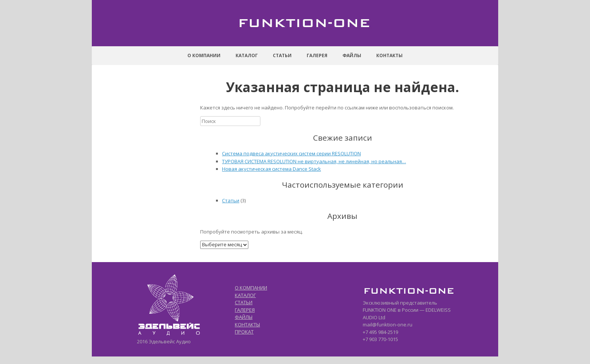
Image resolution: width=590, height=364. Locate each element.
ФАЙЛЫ (244, 317)
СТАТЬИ (244, 302)
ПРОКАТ (244, 332)
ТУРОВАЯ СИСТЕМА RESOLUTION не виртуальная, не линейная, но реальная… (314, 161)
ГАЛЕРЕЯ (245, 310)
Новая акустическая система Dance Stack (271, 169)
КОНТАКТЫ (247, 325)
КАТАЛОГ (245, 295)
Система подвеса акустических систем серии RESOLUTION (291, 153)
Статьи (231, 200)
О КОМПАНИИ (251, 288)
